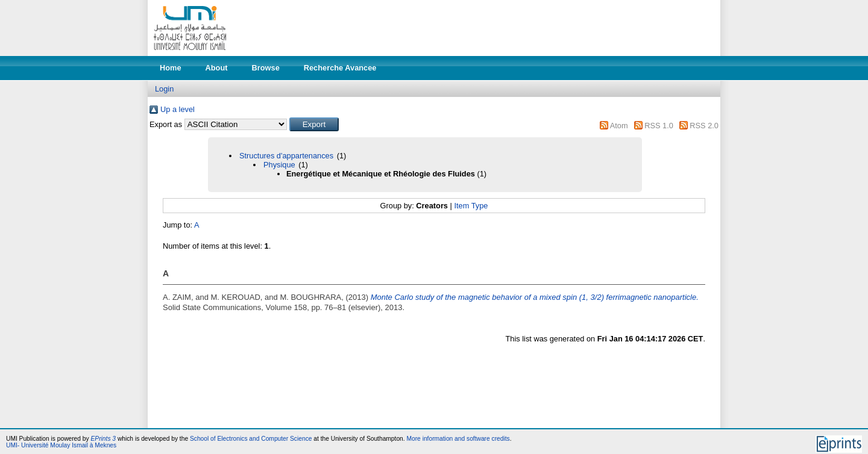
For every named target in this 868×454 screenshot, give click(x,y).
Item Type (471, 206)
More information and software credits (458, 439)
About (217, 68)
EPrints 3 (104, 439)
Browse (266, 68)
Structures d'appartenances (286, 156)
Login (164, 89)
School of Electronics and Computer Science (251, 439)
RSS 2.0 (704, 126)
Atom (619, 126)
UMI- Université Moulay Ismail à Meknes (61, 445)
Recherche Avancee (340, 68)
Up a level (178, 109)
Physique (279, 165)
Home (171, 68)
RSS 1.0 (659, 126)
